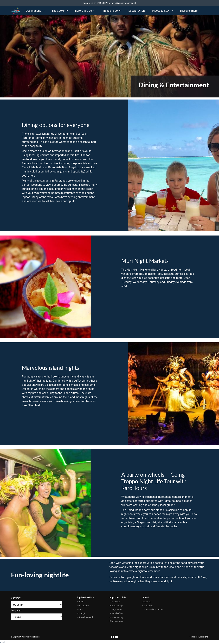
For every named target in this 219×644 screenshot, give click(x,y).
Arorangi (81, 613)
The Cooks (60, 11)
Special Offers (137, 11)
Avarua (80, 609)
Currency (16, 598)
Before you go (85, 11)
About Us (147, 602)
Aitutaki (80, 602)
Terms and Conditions (153, 609)
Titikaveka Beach (85, 617)
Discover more (189, 11)
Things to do (112, 11)
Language (16, 610)
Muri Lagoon (83, 605)
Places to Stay (163, 11)
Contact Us (148, 605)
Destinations (35, 11)
